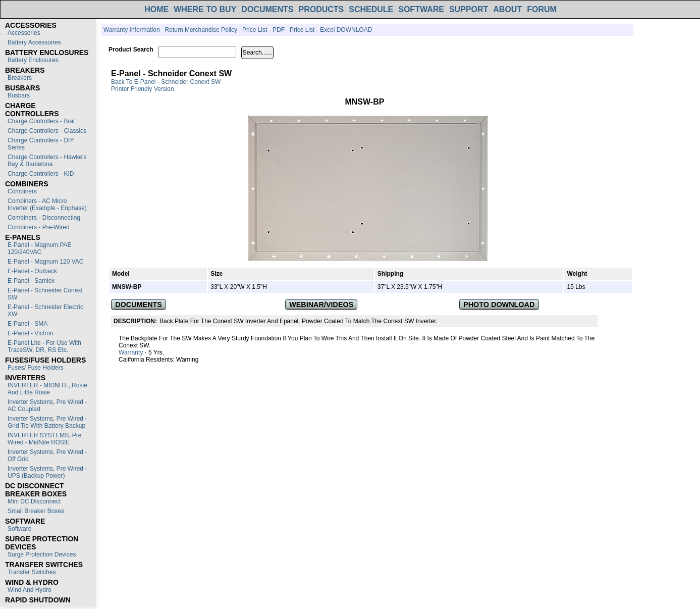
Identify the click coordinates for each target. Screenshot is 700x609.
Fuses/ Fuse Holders (36, 368)
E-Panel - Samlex (31, 281)
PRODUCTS (321, 9)
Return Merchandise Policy (201, 30)
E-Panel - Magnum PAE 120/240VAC (40, 248)
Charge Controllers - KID (41, 174)
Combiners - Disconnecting (44, 218)
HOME (156, 9)
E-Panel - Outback (32, 271)
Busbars (19, 95)
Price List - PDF (263, 30)
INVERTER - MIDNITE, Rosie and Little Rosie (47, 389)
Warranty (131, 352)
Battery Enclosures (33, 60)
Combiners (22, 191)
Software (19, 529)
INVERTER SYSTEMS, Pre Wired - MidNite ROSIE (44, 439)
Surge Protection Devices (42, 554)
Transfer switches (32, 572)
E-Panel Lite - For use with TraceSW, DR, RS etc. (44, 346)
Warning (187, 360)
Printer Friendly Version (143, 89)
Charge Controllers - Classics (47, 131)
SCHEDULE (371, 9)
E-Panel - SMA (28, 324)
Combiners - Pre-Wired (39, 227)
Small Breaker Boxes (36, 511)
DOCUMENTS (267, 9)
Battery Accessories (34, 42)
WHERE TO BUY (205, 9)
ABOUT (507, 9)
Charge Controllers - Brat (41, 121)
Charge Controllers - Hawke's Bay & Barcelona (47, 161)
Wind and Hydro (30, 590)
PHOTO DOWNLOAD (499, 304)
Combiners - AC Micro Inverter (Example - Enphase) (47, 205)
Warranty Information (132, 30)
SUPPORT (469, 9)
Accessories (24, 33)
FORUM (542, 9)
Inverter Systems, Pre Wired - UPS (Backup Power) (47, 472)
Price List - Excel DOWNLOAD (331, 30)
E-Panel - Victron (31, 333)
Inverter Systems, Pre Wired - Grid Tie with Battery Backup (47, 422)
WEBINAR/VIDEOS (321, 304)
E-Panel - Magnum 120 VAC (46, 262)
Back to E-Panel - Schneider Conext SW (166, 82)
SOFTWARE (421, 9)
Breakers (20, 78)
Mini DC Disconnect (34, 501)
